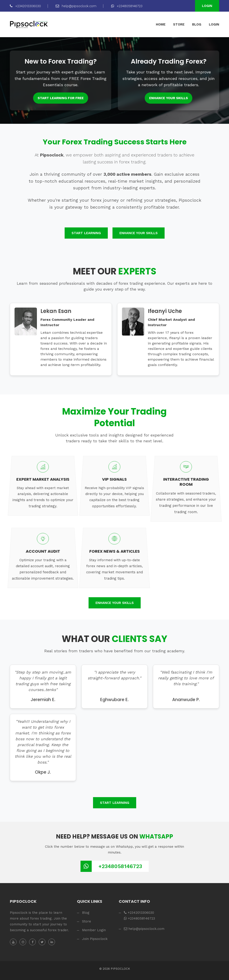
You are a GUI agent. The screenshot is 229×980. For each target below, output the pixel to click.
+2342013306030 (25, 6)
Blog (86, 913)
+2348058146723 (127, 6)
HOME (161, 24)
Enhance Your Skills (169, 98)
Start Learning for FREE (61, 98)
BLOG (197, 24)
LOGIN (214, 24)
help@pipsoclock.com (76, 6)
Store (87, 921)
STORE (179, 24)
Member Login (94, 930)
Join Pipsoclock (95, 939)
